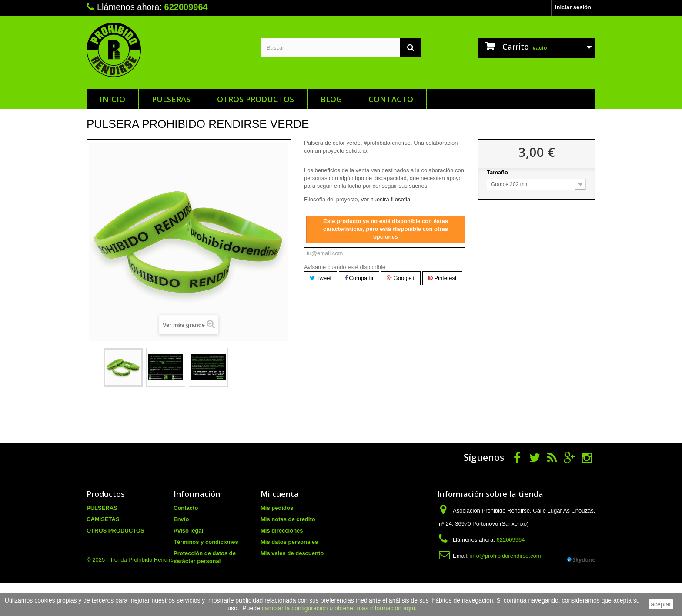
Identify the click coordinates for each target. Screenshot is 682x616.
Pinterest (442, 278)
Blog (331, 99)
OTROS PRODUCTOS (256, 99)
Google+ (401, 278)
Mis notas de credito (288, 519)
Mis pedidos (277, 508)
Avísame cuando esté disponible (345, 267)
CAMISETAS (103, 519)
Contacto (391, 99)
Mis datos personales (289, 542)
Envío (181, 519)
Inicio (112, 99)
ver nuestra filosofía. (386, 199)
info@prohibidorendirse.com (506, 556)
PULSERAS (171, 99)
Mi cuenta (280, 494)
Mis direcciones (282, 531)
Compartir (359, 278)
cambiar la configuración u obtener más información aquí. (339, 608)
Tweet (321, 278)
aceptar (661, 604)
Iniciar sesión (573, 7)
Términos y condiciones (206, 542)
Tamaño (498, 172)
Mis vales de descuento (292, 553)
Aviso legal (188, 531)
